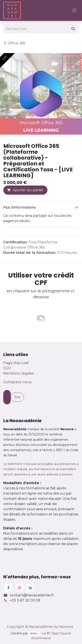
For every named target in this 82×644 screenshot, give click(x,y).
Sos (17, 397)
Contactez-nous (17, 382)
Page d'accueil (16, 363)
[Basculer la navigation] (74, 11)
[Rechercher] (73, 29)
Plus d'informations (19, 207)
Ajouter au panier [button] (25, 190)
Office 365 (14, 43)
